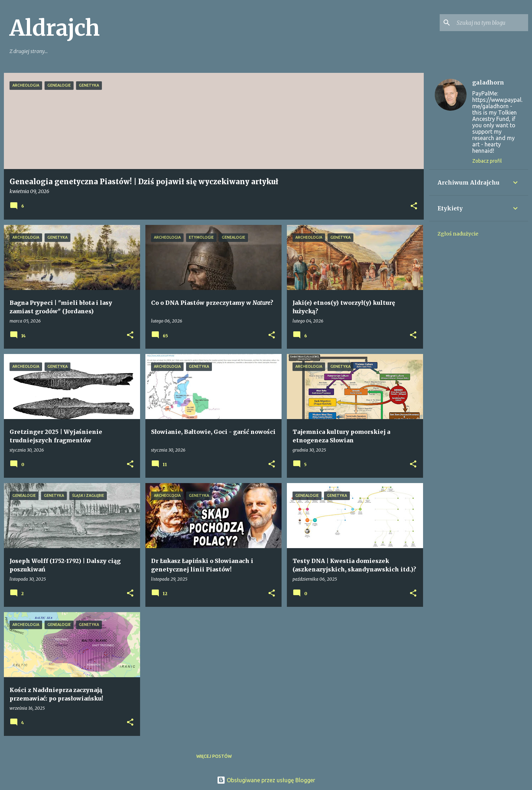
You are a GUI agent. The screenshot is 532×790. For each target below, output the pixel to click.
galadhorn (488, 82)
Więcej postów (214, 756)
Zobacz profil (487, 161)
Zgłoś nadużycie (458, 234)
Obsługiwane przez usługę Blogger (266, 780)
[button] (414, 206)
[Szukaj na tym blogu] (491, 23)
